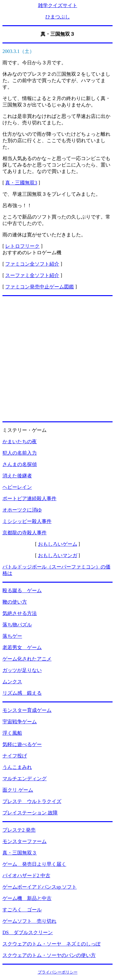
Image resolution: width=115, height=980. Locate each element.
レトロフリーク (22, 246)
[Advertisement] (57, 359)
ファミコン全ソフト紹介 (32, 264)
